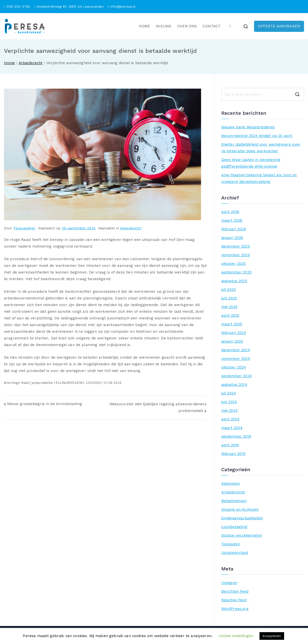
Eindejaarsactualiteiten (242, 518)
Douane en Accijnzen (240, 509)
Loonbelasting (234, 527)
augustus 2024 (234, 385)
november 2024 (236, 359)
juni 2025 (229, 298)
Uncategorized (235, 553)
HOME (145, 26)
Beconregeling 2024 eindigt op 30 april (257, 136)
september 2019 (236, 436)
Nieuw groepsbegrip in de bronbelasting (45, 404)
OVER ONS (187, 26)
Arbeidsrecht (131, 228)
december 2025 (236, 246)
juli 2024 (229, 393)
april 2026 (230, 212)
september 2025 (236, 272)
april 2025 (230, 315)
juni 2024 (229, 402)
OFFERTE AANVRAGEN (279, 26)
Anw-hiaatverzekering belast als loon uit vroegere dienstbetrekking (259, 178)
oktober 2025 (234, 264)
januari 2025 (232, 341)
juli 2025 (229, 290)
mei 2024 (230, 410)
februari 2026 (234, 229)
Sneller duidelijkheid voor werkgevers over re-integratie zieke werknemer (261, 148)
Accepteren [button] (272, 636)
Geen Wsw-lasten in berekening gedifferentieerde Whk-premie (251, 163)
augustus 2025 (234, 281)
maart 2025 (232, 324)
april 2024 (231, 419)
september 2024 (237, 376)
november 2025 (236, 255)
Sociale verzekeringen (242, 535)
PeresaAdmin (25, 228)
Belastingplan (234, 501)
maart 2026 (232, 220)
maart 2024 (232, 428)
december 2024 (236, 350)
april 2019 (230, 445)
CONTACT (212, 26)
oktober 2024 (234, 367)
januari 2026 (232, 238)
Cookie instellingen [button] (236, 636)
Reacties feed (234, 600)
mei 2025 (229, 307)
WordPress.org (235, 609)
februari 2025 (234, 333)
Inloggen (229, 583)
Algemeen (231, 484)
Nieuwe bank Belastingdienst (248, 127)
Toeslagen (231, 544)
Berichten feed (235, 591)
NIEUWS (164, 26)
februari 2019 (233, 454)
